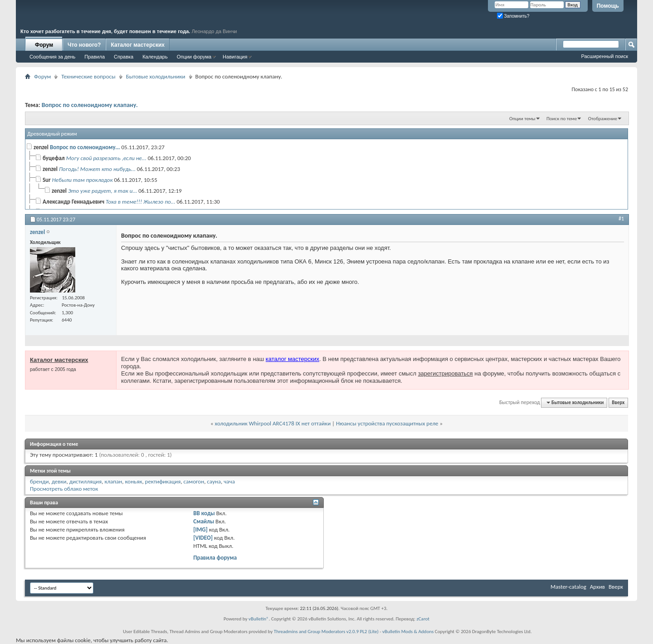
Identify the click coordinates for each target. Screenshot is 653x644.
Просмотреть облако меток (64, 489)
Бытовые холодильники (156, 76)
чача (229, 481)
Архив (597, 587)
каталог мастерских (292, 359)
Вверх (618, 402)
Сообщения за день (52, 57)
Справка (124, 57)
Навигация (235, 57)
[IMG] (200, 529)
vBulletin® (259, 619)
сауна (214, 481)
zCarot (423, 619)
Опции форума (194, 57)
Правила (95, 57)
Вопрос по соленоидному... (85, 147)
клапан (113, 481)
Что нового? (84, 45)
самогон (194, 481)
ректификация (163, 481)
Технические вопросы (88, 76)
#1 (621, 219)
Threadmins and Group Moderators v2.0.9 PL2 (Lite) (326, 632)
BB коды (204, 513)
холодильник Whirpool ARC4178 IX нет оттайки (273, 423)
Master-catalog (568, 587)
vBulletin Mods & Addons (408, 632)
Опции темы (522, 119)
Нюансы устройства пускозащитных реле (387, 423)
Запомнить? (513, 16)
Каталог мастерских (138, 45)
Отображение (603, 119)
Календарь (155, 57)
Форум (44, 45)
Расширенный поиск (604, 56)
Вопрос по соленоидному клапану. (90, 105)
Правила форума (215, 558)
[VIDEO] (203, 538)
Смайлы (204, 521)
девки (59, 481)
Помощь (608, 6)
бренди (39, 481)
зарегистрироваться (446, 373)
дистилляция (86, 481)
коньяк (133, 481)
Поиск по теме (562, 119)
